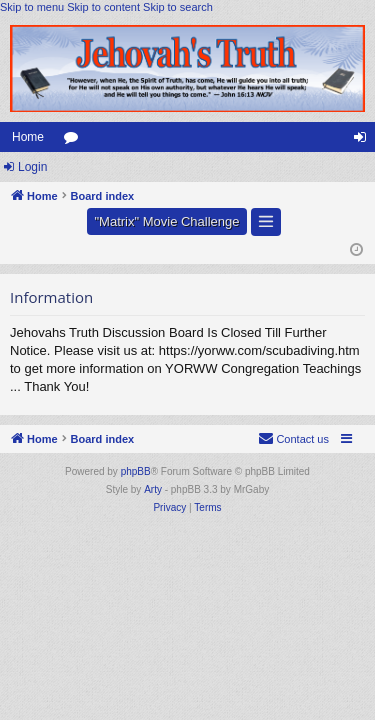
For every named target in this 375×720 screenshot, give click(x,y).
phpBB (136, 471)
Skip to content (103, 7)
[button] (266, 222)
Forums (75, 141)
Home (28, 137)
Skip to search (178, 7)
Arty (153, 489)
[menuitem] (293, 439)
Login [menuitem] (364, 141)
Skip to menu (32, 7)
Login (32, 167)
